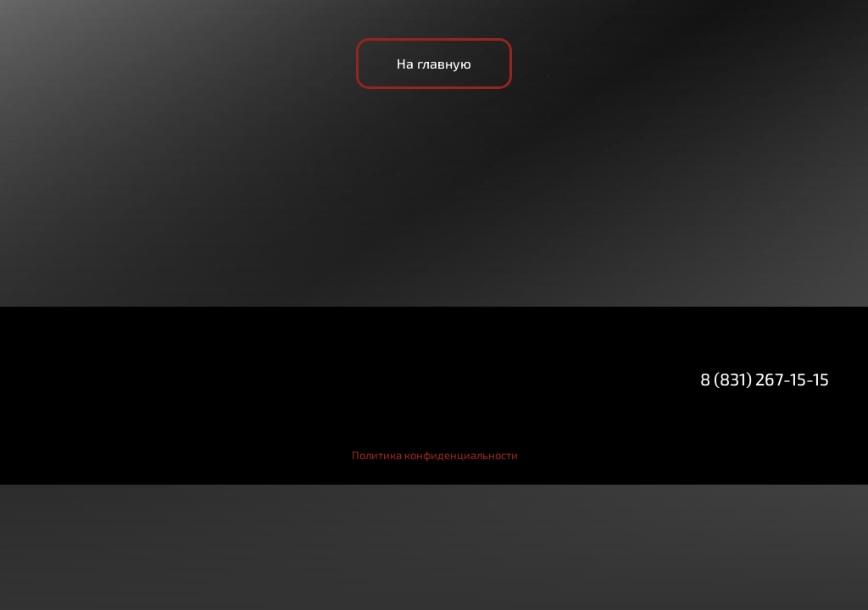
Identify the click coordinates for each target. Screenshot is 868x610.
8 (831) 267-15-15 (765, 379)
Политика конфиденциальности (435, 455)
